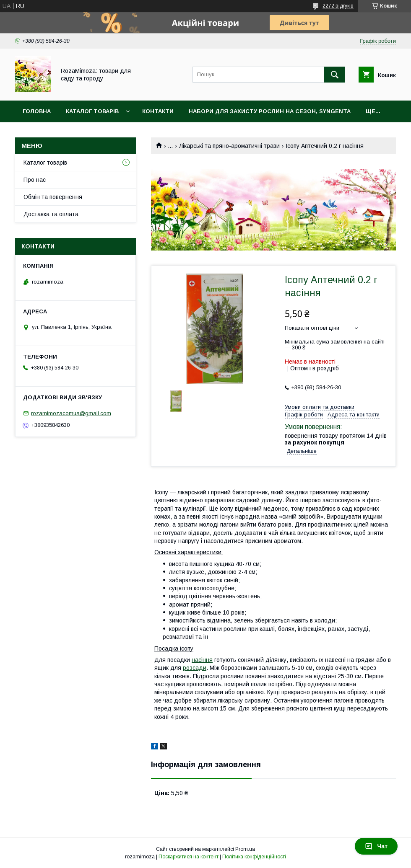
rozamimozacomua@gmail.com (71, 413)
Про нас (35, 180)
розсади (195, 668)
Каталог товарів (92, 111)
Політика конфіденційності (254, 857)
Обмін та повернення (53, 197)
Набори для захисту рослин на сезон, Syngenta (270, 111)
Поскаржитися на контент (189, 857)
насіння (202, 660)
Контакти (158, 111)
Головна (37, 111)
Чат (376, 846)
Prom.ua (245, 849)
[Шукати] (335, 75)
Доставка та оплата (51, 214)
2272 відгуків (338, 6)
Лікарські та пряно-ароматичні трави (229, 146)
